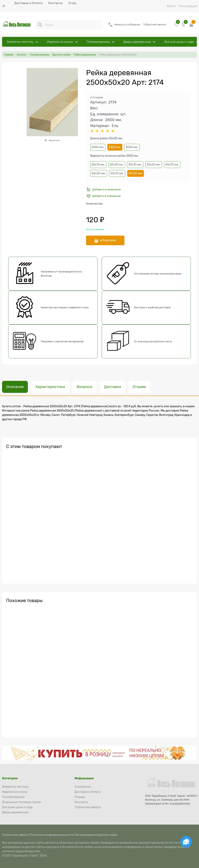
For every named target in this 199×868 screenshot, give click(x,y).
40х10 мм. (172, 165)
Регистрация (188, 6)
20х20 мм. (117, 165)
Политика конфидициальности (52, 835)
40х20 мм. (99, 173)
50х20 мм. (136, 173)
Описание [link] (15, 387)
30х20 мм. (154, 165)
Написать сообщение (127, 24)
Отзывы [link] (139, 387)
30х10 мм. (135, 165)
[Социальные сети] (186, 842)
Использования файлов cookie (96, 835)
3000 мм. (132, 147)
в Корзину (108, 240)
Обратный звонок (155, 24)
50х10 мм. (117, 173)
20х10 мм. (98, 165)
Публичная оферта (15, 835)
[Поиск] (40, 25)
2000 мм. (98, 147)
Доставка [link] (113, 387)
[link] (5, 6)
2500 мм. (115, 147)
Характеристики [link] (50, 387)
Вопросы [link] (85, 387)
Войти (171, 6)
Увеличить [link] (54, 140)
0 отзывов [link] (97, 97)
